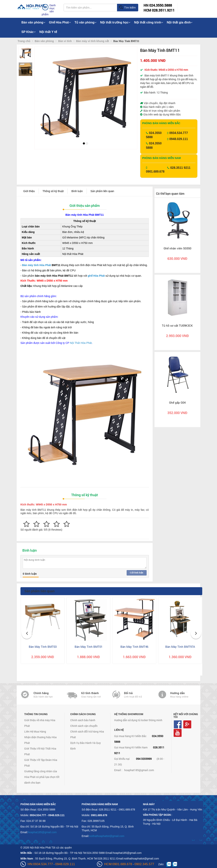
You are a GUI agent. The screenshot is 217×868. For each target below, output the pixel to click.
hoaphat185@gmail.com (139, 770)
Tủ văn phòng (85, 22)
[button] (40, 93)
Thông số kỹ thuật (53, 191)
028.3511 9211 (180, 168)
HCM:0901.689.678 (118, 864)
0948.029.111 (179, 139)
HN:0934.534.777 (40, 864)
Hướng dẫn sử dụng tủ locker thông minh (138, 720)
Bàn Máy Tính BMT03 (43, 647)
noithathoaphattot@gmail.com (107, 836)
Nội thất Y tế (48, 32)
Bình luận (77, 191)
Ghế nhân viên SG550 (177, 248)
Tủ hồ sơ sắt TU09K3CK (177, 325)
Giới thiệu (29, 191)
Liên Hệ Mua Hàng (35, 731)
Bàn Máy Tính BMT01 (89, 647)
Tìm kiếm (127, 8)
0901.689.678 (155, 172)
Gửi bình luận (137, 573)
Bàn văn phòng (33, 22)
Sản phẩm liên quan (102, 191)
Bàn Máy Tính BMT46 (134, 647)
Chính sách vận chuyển (84, 726)
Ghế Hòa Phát (60, 22)
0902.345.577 (144, 864)
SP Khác (28, 32)
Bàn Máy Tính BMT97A (180, 647)
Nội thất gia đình (180, 22)
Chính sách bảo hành (83, 720)
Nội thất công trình (149, 22)
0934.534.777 (179, 133)
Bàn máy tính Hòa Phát (37, 265)
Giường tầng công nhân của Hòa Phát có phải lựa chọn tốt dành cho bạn (42, 777)
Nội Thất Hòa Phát (81, 343)
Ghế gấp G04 (177, 402)
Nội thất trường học (115, 22)
